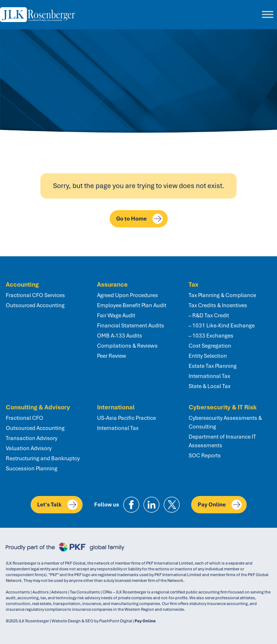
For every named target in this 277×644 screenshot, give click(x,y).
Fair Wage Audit (116, 316)
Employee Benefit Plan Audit (132, 305)
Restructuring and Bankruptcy (43, 458)
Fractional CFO (25, 418)
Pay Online (220, 505)
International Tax (209, 376)
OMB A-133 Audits (120, 336)
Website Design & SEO (72, 621)
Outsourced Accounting (35, 305)
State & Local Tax (210, 386)
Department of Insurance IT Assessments (222, 441)
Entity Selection (208, 356)
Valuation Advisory (29, 448)
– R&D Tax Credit (209, 316)
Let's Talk (57, 505)
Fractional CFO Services (35, 295)
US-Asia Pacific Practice (126, 418)
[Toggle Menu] (268, 15)
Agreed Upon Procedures (127, 295)
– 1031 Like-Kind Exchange (222, 326)
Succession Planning (32, 469)
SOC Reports (205, 456)
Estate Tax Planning (213, 366)
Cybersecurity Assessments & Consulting (225, 422)
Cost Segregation (210, 346)
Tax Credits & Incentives (218, 305)
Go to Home (139, 219)
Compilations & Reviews (127, 346)
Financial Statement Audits (131, 326)
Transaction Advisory (32, 438)
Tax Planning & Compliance (222, 295)
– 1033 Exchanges (211, 336)
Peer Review (112, 356)
